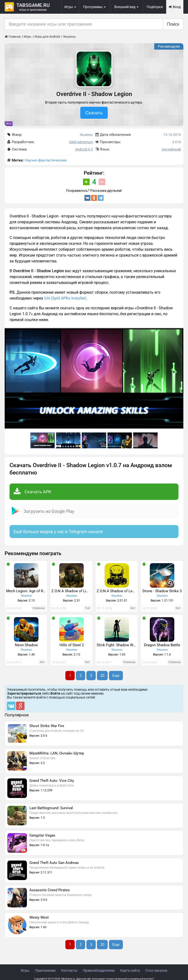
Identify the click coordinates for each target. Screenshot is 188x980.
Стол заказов (156, 970)
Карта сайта (130, 970)
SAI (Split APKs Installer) (65, 298)
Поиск (173, 24)
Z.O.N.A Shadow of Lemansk (117, 591)
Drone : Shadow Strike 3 (162, 591)
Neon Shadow (26, 645)
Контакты (69, 970)
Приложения (45, 970)
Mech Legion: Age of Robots (27, 591)
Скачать (94, 113)
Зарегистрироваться (24, 693)
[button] (179, 332)
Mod (9, 124)
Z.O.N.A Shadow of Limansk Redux (72, 591)
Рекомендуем (169, 46)
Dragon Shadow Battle (162, 645)
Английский (171, 149)
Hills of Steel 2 (72, 645)
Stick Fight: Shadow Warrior (117, 645)
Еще (116, 676)
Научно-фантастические (46, 160)
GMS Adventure (81, 142)
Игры (25, 970)
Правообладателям (99, 970)
